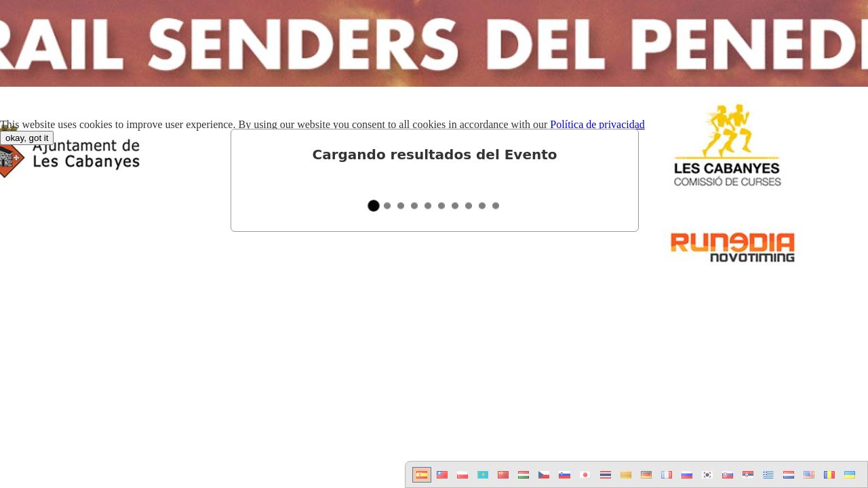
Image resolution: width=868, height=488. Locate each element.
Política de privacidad (597, 124)
